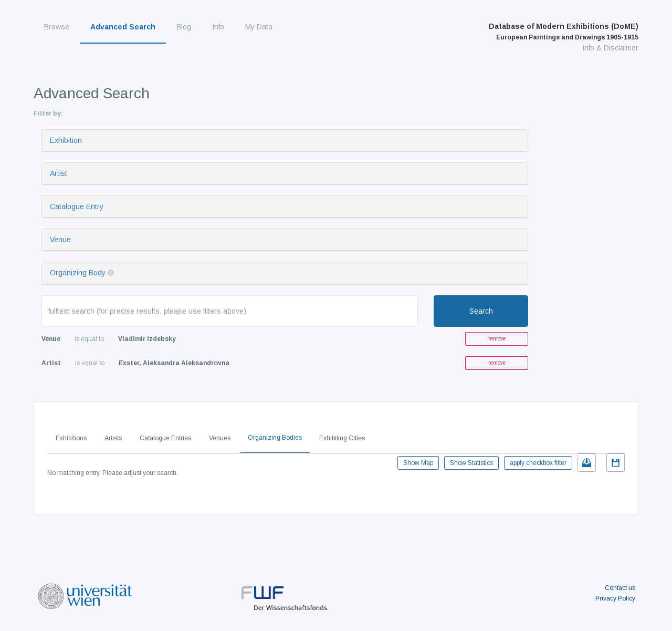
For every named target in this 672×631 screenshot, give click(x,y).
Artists (113, 438)
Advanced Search (123, 27)
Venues (220, 438)
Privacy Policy (615, 598)
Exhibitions (71, 438)
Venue (60, 240)
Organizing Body (78, 273)
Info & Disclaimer (610, 48)
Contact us (620, 588)
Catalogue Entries (165, 438)
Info (218, 27)
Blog (184, 27)
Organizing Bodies (275, 438)
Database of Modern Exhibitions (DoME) (564, 32)
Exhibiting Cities (342, 438)
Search (481, 311)
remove (497, 339)
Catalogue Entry (77, 206)
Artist (59, 173)
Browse (57, 27)
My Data (259, 27)
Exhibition (66, 140)
